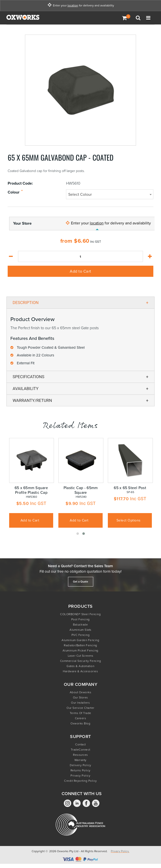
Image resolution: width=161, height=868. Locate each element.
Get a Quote (80, 582)
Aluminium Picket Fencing (80, 651)
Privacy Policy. (120, 851)
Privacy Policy (80, 776)
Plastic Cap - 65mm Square (81, 490)
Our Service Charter (80, 708)
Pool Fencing (80, 619)
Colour (14, 192)
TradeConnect (80, 750)
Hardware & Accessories (80, 671)
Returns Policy (80, 770)
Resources (80, 755)
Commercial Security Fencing (81, 661)
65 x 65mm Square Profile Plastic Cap (31, 490)
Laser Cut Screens (81, 656)
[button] (78, 534)
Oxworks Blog (80, 723)
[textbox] (110, 195)
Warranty (80, 760)
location (73, 6)
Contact (80, 744)
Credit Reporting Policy (80, 781)
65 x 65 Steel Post (130, 488)
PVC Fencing (81, 635)
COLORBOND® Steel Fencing (80, 614)
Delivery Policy (80, 765)
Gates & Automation (80, 666)
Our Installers (80, 703)
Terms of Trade (80, 713)
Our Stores (80, 697)
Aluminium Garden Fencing (80, 640)
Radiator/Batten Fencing (80, 645)
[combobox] (110, 194)
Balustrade (80, 625)
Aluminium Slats (80, 630)
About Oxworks (81, 692)
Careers (81, 718)
